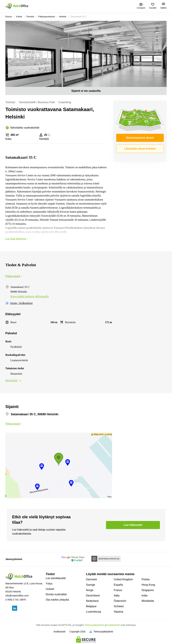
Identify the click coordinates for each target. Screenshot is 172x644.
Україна (118, 612)
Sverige (91, 585)
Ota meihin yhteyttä (57, 600)
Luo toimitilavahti (56, 578)
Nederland (92, 601)
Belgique (91, 606)
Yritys (49, 584)
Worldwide (148, 601)
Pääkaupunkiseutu (47, 17)
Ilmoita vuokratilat (56, 594)
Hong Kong (148, 585)
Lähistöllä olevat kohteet (140, 149)
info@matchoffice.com (17, 596)
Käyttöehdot (114, 625)
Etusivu (9, 17)
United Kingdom (123, 579)
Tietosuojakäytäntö (94, 625)
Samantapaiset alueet (140, 138)
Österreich (120, 601)
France (118, 590)
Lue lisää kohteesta (17, 239)
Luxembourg (93, 612)
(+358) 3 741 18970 (16, 600)
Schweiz (119, 606)
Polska (146, 579)
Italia (117, 596)
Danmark (91, 579)
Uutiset (50, 589)
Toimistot (30, 17)
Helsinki (63, 17)
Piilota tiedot (14, 276)
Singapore (148, 590)
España (118, 585)
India (145, 596)
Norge (90, 590)
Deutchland (93, 596)
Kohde (19, 17)
